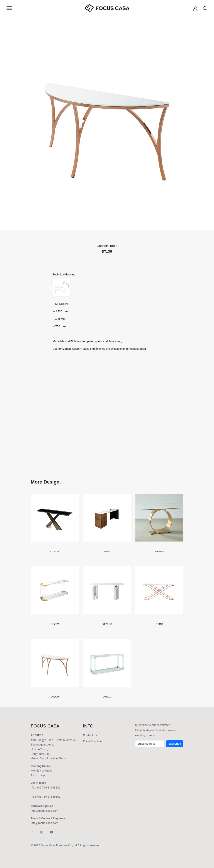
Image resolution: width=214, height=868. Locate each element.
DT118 (159, 624)
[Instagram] (42, 832)
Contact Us (90, 735)
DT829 (107, 696)
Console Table (107, 246)
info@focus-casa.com (45, 811)
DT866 (107, 551)
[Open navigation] (9, 8)
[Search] (205, 8)
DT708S (107, 624)
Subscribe (175, 744)
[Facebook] (32, 832)
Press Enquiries (93, 741)
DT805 (159, 551)
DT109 (55, 696)
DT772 (55, 624)
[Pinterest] (51, 832)
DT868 (55, 551)
